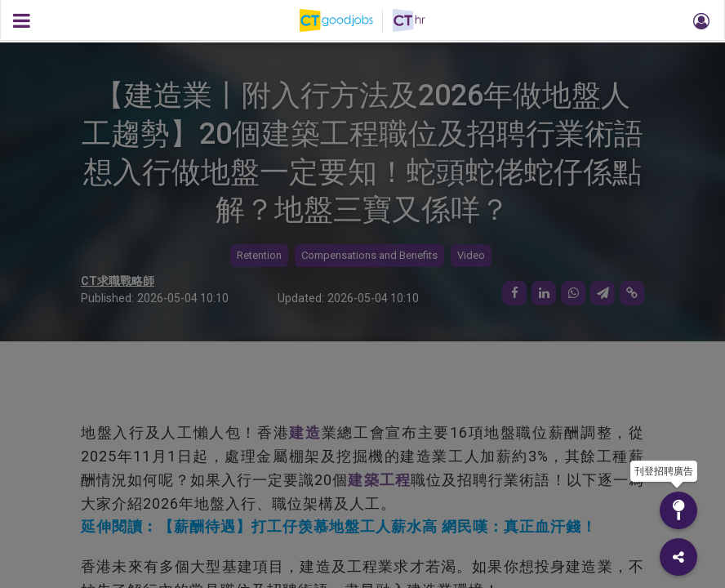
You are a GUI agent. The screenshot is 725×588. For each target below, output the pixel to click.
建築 (363, 480)
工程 (395, 480)
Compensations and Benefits (369, 255)
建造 (305, 432)
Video (471, 255)
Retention (259, 255)
